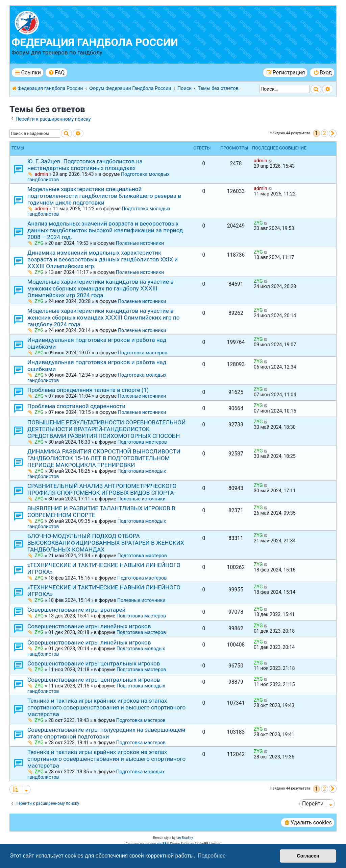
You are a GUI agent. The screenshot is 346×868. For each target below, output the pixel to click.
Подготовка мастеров (143, 353)
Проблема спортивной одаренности (76, 406)
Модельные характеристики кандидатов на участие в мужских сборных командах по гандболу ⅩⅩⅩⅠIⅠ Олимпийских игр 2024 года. (101, 288)
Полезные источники (140, 243)
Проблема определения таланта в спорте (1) (88, 390)
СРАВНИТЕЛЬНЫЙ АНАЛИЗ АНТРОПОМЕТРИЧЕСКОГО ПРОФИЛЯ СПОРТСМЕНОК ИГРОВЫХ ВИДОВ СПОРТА (102, 489)
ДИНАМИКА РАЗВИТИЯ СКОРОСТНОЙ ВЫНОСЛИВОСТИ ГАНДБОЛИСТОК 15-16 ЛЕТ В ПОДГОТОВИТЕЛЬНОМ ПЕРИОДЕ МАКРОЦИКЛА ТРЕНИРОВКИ (104, 458)
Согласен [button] (308, 856)
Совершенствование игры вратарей (77, 610)
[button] (333, 133)
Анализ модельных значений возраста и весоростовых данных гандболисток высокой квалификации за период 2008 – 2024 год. (105, 230)
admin (42, 174)
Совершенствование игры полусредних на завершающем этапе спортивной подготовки (106, 733)
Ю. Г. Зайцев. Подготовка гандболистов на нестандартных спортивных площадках (85, 165)
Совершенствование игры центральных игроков (94, 663)
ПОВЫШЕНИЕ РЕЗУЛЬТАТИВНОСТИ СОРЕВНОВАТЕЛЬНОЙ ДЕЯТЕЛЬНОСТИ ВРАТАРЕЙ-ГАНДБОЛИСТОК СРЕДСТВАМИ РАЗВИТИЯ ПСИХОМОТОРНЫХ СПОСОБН (106, 429)
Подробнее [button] (212, 856)
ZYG (39, 243)
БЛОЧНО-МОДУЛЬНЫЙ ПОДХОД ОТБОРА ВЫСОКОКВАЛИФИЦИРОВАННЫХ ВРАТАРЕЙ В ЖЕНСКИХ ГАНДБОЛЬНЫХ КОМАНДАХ (106, 543)
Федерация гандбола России (95, 42)
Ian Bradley (185, 838)
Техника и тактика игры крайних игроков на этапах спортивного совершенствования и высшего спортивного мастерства (106, 707)
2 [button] (325, 133)
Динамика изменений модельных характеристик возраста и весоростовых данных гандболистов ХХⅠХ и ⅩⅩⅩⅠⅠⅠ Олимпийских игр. (103, 259)
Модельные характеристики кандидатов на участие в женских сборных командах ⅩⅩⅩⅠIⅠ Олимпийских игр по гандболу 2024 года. (104, 318)
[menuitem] (56, 73)
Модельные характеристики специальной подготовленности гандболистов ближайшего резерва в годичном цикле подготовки (104, 196)
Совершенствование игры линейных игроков (89, 626)
